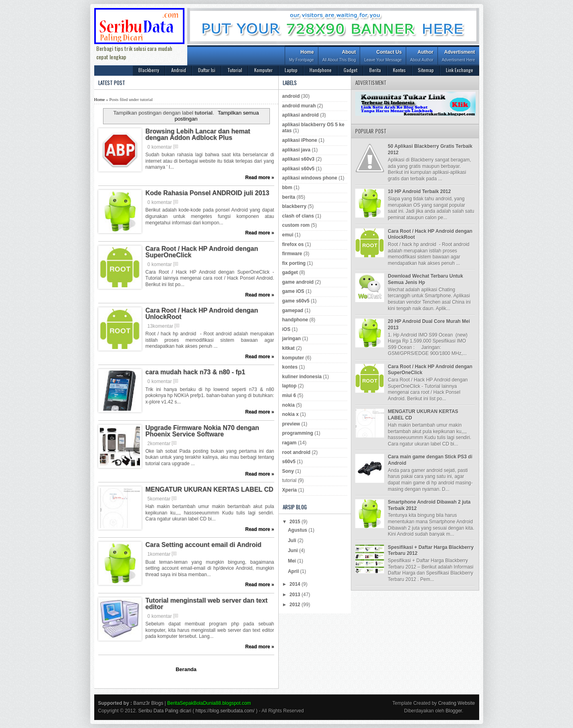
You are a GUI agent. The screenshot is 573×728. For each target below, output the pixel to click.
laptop (290, 386)
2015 (296, 522)
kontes (290, 367)
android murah (299, 106)
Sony (288, 471)
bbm (287, 188)
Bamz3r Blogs (149, 703)
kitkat (289, 348)
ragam (290, 443)
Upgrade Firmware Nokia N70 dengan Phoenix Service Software (202, 431)
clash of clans (298, 216)
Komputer (263, 70)
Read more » (259, 177)
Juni (294, 551)
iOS (286, 329)
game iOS (293, 291)
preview (291, 424)
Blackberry (149, 70)
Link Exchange (460, 70)
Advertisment (459, 57)
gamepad (293, 311)
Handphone (321, 70)
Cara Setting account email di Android (203, 545)
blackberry (295, 206)
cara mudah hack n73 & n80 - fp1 (195, 372)
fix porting (294, 263)
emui (288, 235)
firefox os (293, 244)
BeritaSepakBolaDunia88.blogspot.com (209, 703)
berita (289, 197)
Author (422, 57)
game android (298, 282)
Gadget (350, 70)
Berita (375, 70)
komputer (293, 358)
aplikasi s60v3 (299, 159)
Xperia (290, 490)
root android (297, 452)
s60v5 (289, 462)
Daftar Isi (207, 70)
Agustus (298, 530)
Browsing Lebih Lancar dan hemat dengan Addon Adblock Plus (198, 135)
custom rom (296, 225)
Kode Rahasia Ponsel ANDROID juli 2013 (208, 193)
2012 (296, 605)
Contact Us (383, 57)
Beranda (186, 669)
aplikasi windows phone (310, 178)
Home (302, 57)
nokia (289, 405)
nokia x (291, 414)
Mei (293, 561)
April (294, 571)
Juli (293, 540)
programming (298, 433)
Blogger (454, 711)
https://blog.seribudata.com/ (225, 711)
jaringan (292, 339)
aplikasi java (297, 150)
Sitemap (426, 70)
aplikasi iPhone (300, 140)
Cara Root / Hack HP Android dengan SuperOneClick (202, 252)
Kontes (399, 70)
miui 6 (289, 395)
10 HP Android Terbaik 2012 (419, 192)
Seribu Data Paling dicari (165, 711)
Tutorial (235, 70)
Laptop (291, 70)
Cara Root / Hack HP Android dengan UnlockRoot (202, 314)
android (291, 96)
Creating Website (457, 703)
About (339, 57)
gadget (290, 272)
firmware (292, 254)
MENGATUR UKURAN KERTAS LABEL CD (210, 490)
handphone (295, 320)
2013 (296, 595)
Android (179, 70)
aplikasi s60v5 (299, 169)
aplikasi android (301, 115)
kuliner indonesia (302, 377)
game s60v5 (296, 301)
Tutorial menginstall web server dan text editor (207, 604)
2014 (296, 584)
